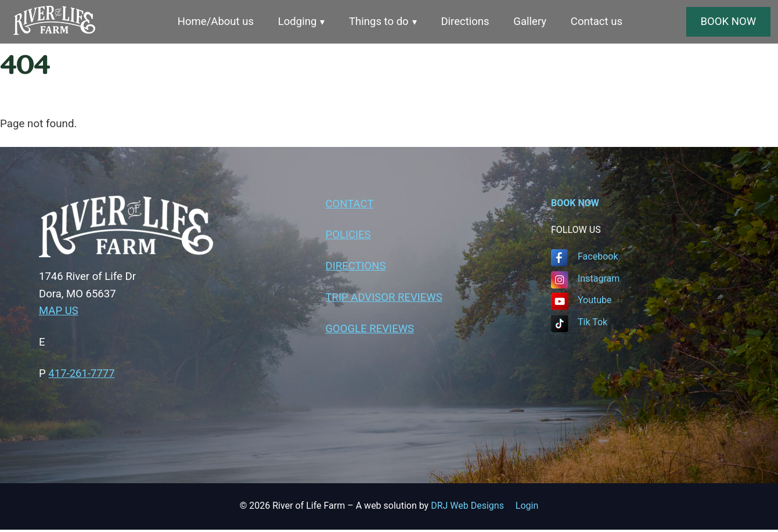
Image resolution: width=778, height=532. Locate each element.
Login (527, 507)
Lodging (296, 22)
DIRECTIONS (356, 268)
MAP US (59, 312)
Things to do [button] (379, 22)
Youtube (595, 301)
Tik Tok (592, 322)
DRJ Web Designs (473, 507)
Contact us (599, 22)
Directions (466, 22)
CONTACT (350, 205)
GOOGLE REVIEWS (371, 331)
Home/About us (214, 22)
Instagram (599, 279)
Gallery (532, 22)
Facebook (598, 257)
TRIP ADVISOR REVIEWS (385, 300)
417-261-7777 (82, 376)
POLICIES (349, 236)
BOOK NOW (728, 21)
